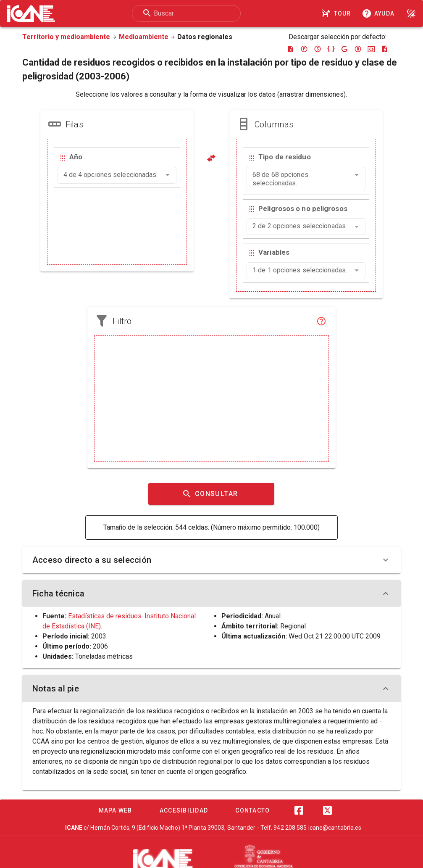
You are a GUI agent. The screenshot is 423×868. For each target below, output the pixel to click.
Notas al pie (211, 689)
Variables (274, 252)
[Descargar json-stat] (371, 49)
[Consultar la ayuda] (380, 13)
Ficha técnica (211, 594)
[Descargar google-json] (344, 49)
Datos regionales (205, 37)
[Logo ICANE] (31, 13)
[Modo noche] (411, 13)
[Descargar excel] (291, 49)
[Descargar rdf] (358, 49)
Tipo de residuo (285, 157)
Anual (273, 616)
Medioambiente (144, 37)
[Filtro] (321, 321)
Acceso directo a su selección (211, 560)
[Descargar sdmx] (318, 49)
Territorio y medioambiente (66, 37)
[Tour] (337, 13)
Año (76, 157)
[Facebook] (299, 810)
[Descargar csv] (385, 49)
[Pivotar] (211, 158)
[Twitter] (328, 810)
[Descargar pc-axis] (304, 49)
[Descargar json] (331, 49)
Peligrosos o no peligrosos (303, 208)
